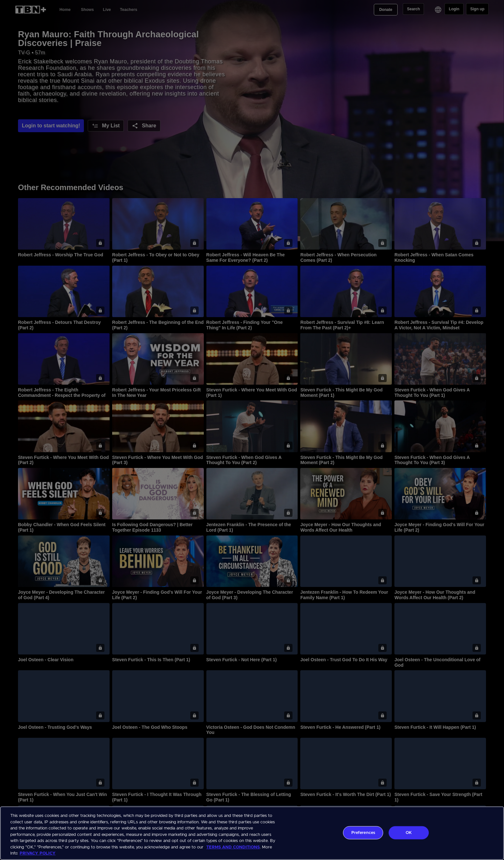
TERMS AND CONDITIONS (233, 847)
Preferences (363, 833)
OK (409, 833)
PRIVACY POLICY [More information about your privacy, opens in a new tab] (38, 853)
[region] (252, 833)
